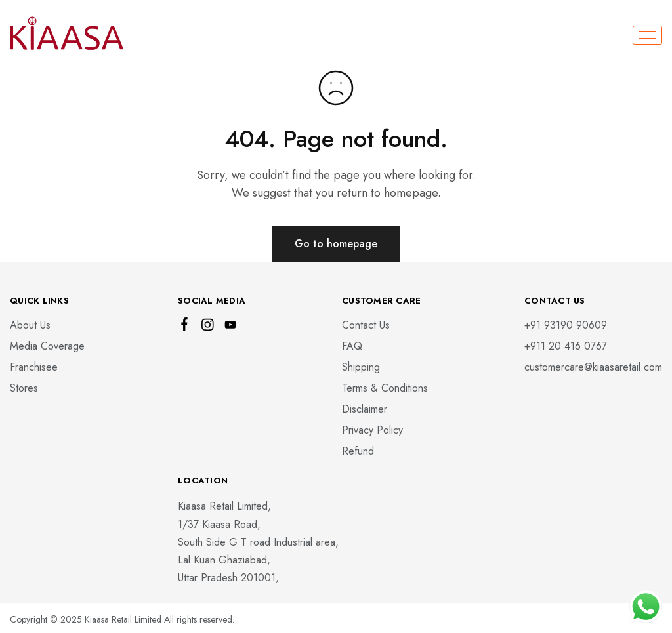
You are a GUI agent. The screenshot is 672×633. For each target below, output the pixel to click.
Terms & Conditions (385, 388)
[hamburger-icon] (647, 35)
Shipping (361, 367)
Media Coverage (47, 346)
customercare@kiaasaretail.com (593, 367)
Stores (24, 388)
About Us (30, 325)
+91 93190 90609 (566, 325)
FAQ (352, 346)
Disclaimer (365, 409)
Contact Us (366, 325)
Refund (358, 451)
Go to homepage (336, 244)
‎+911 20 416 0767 (566, 346)
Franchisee (34, 367)
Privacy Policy (372, 430)
